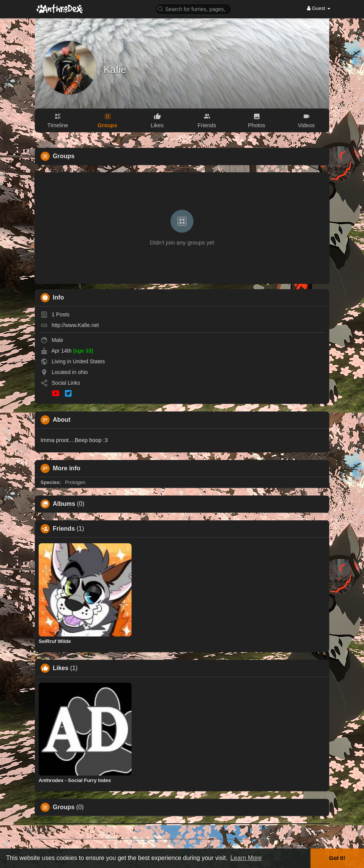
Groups (64, 807)
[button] (193, 9)
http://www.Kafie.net (75, 325)
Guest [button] (319, 8)
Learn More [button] (246, 858)
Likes (61, 668)
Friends (64, 529)
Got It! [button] (337, 858)
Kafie (115, 70)
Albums (64, 504)
